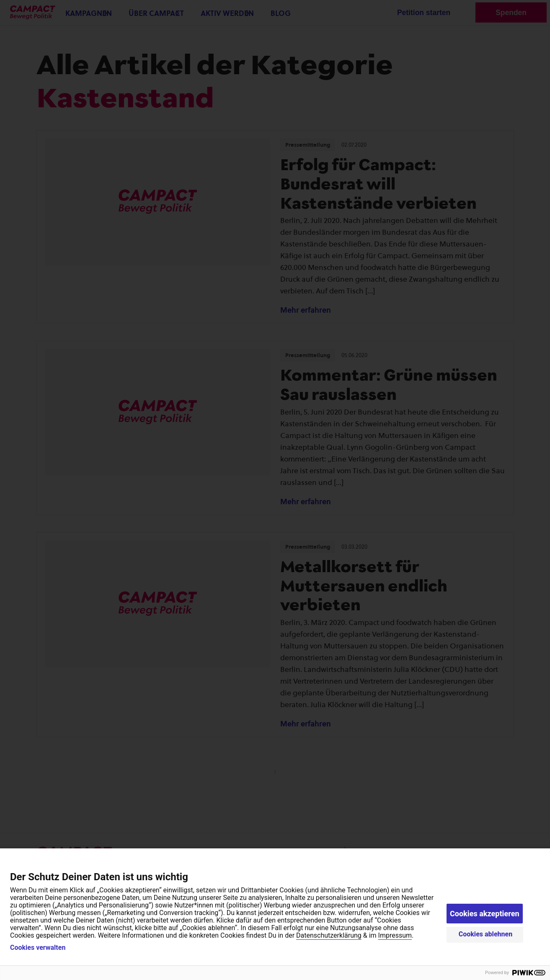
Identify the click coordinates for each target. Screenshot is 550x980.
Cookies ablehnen (486, 934)
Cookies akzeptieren (485, 914)
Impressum (395, 935)
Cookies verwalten (38, 948)
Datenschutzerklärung (329, 935)
